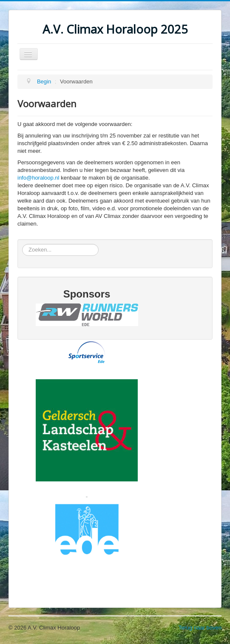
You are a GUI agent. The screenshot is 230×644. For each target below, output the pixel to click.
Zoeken (22, 244)
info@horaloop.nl (38, 178)
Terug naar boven (200, 628)
